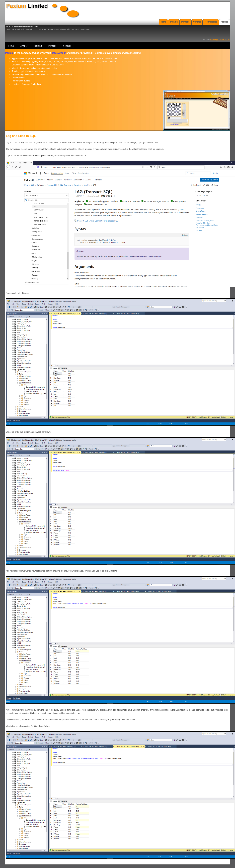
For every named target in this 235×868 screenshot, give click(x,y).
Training (174, 22)
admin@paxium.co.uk (220, 40)
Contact (197, 22)
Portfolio (185, 22)
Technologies (211, 22)
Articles (224, 22)
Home (163, 22)
